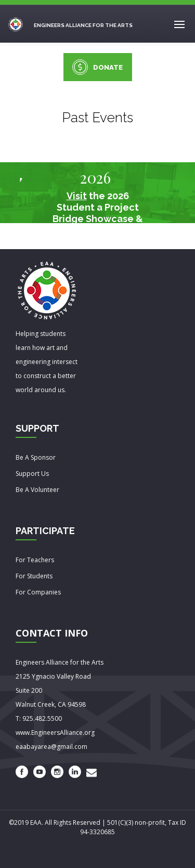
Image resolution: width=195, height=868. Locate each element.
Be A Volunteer (37, 490)
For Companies (38, 592)
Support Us (32, 474)
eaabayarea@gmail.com (51, 747)
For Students (34, 576)
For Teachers (35, 560)
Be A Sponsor (36, 457)
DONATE (97, 67)
